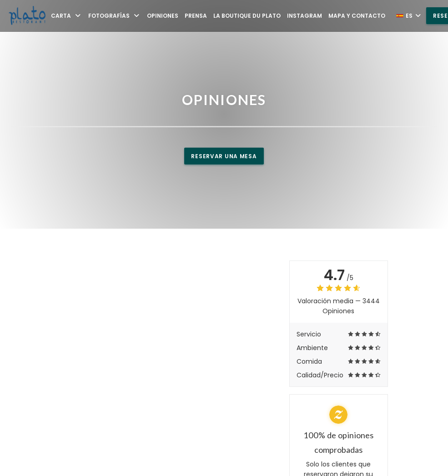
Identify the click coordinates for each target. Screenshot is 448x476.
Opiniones (163, 16)
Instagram (305, 16)
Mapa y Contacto (357, 16)
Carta (66, 16)
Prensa (196, 16)
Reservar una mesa (224, 156)
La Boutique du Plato (247, 16)
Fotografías (114, 16)
